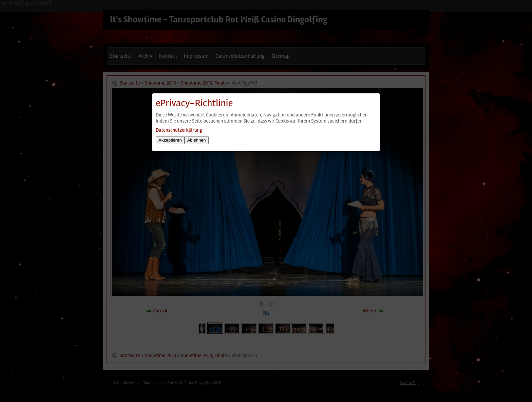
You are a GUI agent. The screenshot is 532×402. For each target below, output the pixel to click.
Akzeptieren (170, 140)
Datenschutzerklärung (179, 130)
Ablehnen (197, 140)
